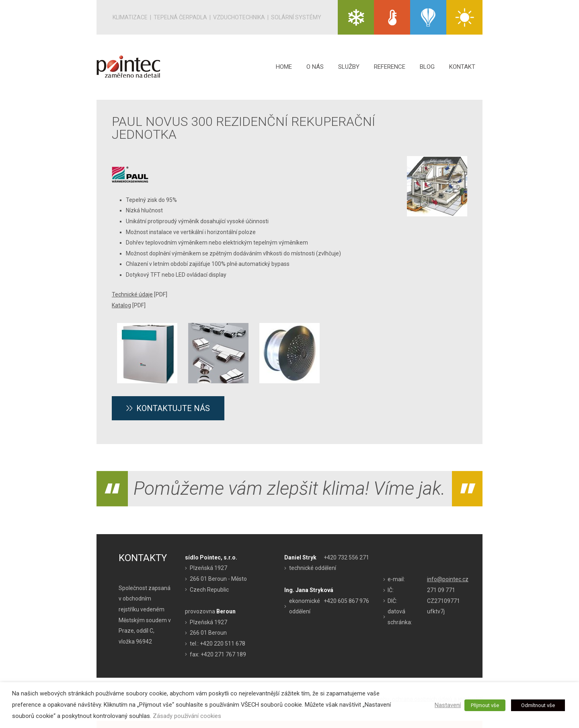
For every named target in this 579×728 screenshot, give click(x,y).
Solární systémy (296, 17)
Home (284, 67)
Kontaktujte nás (173, 408)
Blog (427, 67)
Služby (349, 67)
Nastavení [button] (448, 705)
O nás (315, 67)
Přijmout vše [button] (485, 705)
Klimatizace (130, 17)
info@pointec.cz (448, 579)
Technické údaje (132, 294)
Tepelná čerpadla (180, 17)
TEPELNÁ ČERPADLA (392, 17)
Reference (390, 67)
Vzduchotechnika (239, 17)
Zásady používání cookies (187, 716)
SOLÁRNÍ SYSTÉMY (464, 17)
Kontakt (462, 67)
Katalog (121, 305)
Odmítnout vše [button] (538, 705)
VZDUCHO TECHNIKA (428, 17)
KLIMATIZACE (356, 17)
